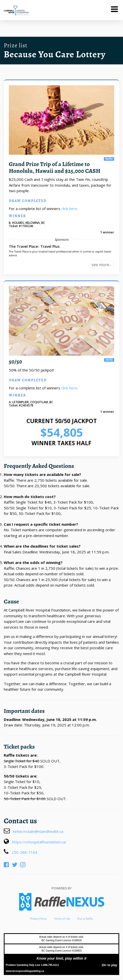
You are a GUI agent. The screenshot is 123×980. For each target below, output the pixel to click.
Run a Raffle (85, 919)
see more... (101, 265)
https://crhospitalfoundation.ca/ (39, 842)
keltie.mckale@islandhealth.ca (38, 831)
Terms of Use (62, 919)
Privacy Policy (38, 919)
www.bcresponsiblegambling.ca (25, 971)
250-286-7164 (24, 852)
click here (69, 209)
